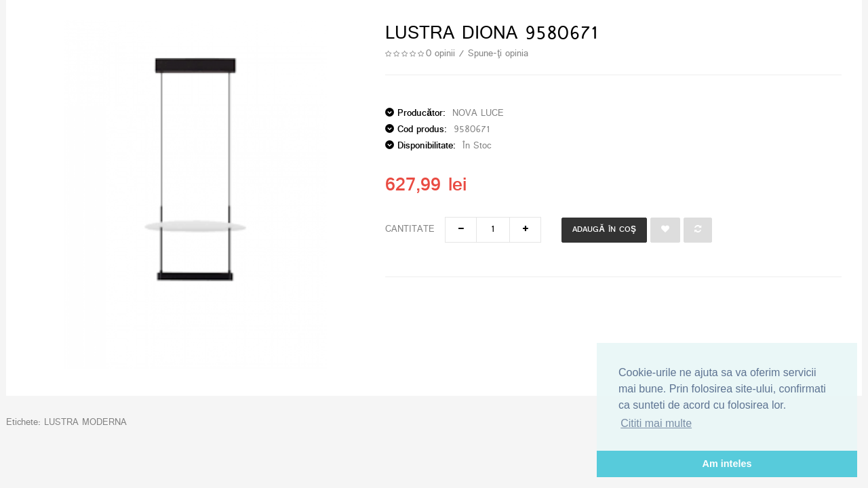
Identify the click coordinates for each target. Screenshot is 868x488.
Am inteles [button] (727, 464)
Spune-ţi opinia (498, 54)
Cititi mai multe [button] (656, 423)
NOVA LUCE (478, 114)
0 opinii (440, 54)
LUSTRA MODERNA (85, 423)
